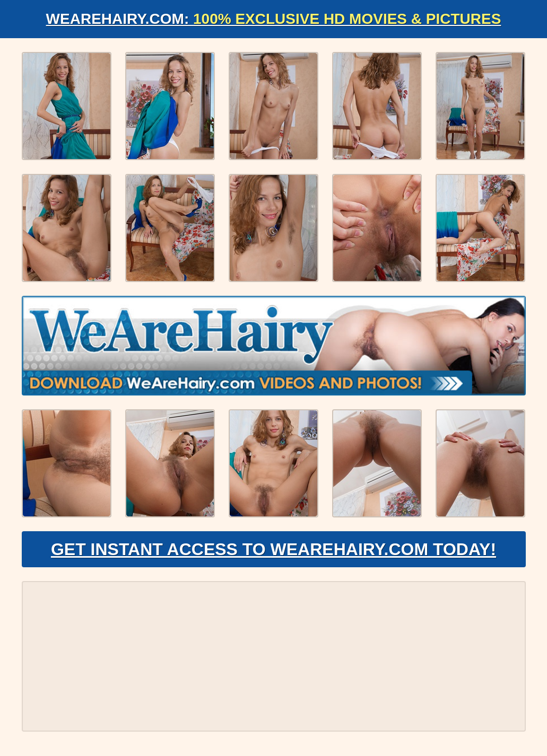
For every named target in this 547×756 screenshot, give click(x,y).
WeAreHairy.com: (274, 19)
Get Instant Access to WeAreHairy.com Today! (273, 549)
